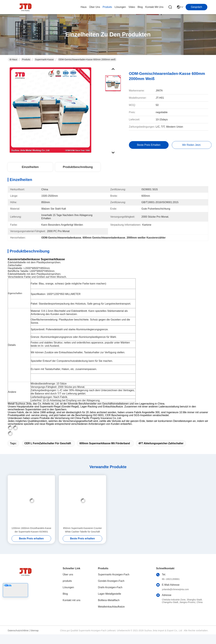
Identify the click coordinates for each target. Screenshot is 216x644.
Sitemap (34, 630)
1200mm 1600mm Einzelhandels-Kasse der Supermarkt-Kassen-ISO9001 (31, 530)
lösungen (120, 7)
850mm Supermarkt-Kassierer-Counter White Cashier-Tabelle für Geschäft (82, 530)
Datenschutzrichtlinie (18, 630)
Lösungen (68, 587)
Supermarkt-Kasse (44, 59)
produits (107, 7)
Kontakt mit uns (72, 600)
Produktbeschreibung (78, 167)
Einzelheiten (30, 167)
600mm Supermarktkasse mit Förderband (105, 443)
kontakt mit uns (154, 7)
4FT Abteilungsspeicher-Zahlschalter (161, 443)
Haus (83, 7)
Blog (65, 594)
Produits (26, 59)
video (132, 7)
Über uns (95, 7)
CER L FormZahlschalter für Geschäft (48, 443)
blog (140, 7)
